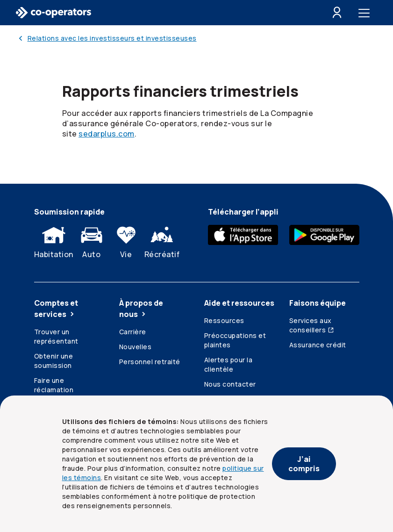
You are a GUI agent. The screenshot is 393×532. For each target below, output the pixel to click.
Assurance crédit (318, 345)
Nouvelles (136, 347)
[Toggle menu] (366, 13)
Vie (126, 240)
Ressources (224, 320)
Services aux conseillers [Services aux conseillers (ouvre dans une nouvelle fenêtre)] (312, 325)
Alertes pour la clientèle (229, 364)
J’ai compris (304, 464)
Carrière (133, 332)
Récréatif (162, 240)
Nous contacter (230, 384)
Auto (92, 240)
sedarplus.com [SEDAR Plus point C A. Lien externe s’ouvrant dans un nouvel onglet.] (107, 134)
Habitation (54, 240)
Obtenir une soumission (54, 361)
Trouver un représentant (56, 336)
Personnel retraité (150, 362)
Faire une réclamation (54, 385)
